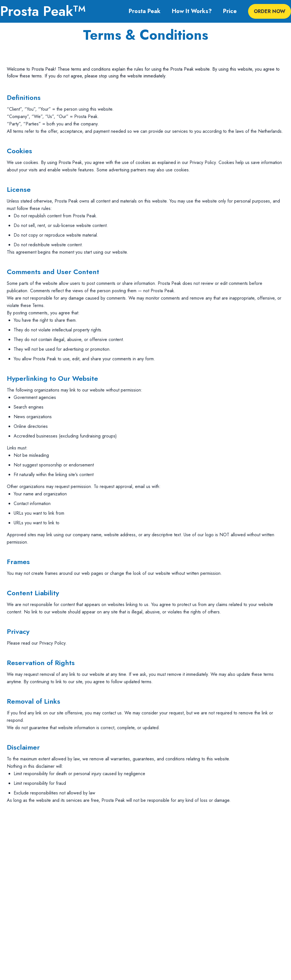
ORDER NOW (270, 11)
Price (230, 11)
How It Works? (192, 11)
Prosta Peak (145, 11)
